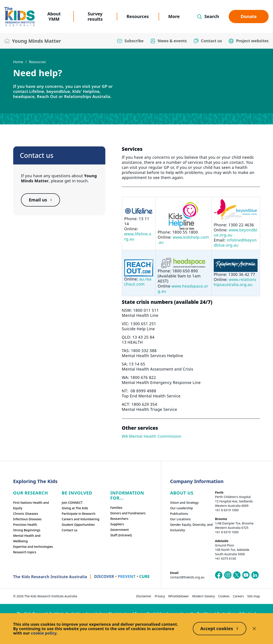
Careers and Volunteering (81, 519)
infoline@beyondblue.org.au (235, 243)
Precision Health (25, 525)
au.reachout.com (138, 281)
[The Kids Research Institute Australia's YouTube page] (246, 575)
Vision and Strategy (184, 503)
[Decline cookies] (254, 629)
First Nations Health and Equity (31, 505)
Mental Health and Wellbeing (27, 538)
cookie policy (44, 633)
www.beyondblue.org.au (236, 232)
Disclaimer (144, 596)
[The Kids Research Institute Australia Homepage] (19, 17)
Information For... (127, 495)
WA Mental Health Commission (152, 436)
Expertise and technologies (33, 547)
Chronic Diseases (26, 514)
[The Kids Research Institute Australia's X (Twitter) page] (237, 575)
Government (119, 530)
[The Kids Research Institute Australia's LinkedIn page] (255, 575)
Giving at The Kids (75, 508)
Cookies (224, 596)
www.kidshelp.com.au (183, 240)
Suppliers (117, 524)
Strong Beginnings (27, 530)
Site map (253, 596)
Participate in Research (79, 514)
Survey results (95, 16)
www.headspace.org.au (183, 289)
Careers (238, 596)
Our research (31, 493)
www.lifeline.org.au (138, 236)
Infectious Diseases (27, 519)
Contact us (70, 530)
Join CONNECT (72, 503)
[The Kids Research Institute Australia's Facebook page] (219, 575)
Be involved (77, 493)
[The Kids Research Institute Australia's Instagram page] (228, 575)
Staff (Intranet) (121, 535)
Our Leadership (182, 508)
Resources (138, 16)
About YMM (54, 16)
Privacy (160, 596)
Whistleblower (179, 596)
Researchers (119, 519)
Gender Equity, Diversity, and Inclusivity (191, 527)
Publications (179, 514)
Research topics (25, 552)
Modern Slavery (203, 596)
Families (116, 508)
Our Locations (180, 519)
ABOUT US (182, 493)
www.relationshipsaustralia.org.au (235, 282)
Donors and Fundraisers (128, 513)
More (174, 16)
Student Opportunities (78, 525)
